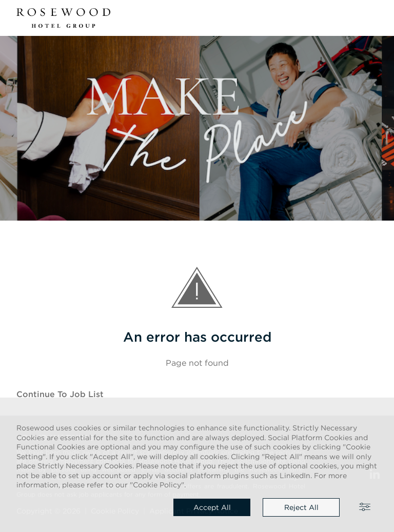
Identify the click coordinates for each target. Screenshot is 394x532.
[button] (371, 18)
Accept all (212, 507)
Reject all (301, 507)
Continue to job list (60, 394)
